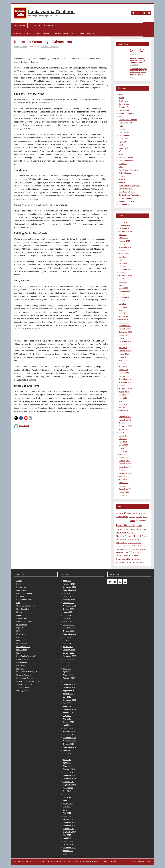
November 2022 (125, 298)
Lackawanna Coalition (51, 12)
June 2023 (123, 282)
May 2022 (123, 310)
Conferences (124, 104)
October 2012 (124, 423)
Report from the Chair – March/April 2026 (139, 51)
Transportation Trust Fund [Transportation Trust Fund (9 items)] (124, 562)
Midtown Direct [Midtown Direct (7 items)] (131, 533)
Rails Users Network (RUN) (130, 186)
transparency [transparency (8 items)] (138, 559)
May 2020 (123, 345)
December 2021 (125, 326)
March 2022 (123, 316)
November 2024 (125, 247)
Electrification (124, 110)
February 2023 (125, 291)
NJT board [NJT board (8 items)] (128, 540)
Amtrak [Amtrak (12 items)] (119, 513)
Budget (122, 98)
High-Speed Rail (125, 123)
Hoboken (122, 129)
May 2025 (123, 235)
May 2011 (123, 454)
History (121, 126)
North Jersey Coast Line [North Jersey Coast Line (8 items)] (123, 546)
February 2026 (125, 225)
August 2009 (124, 492)
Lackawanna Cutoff (126, 135)
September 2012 (125, 426)
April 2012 (123, 442)
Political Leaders (125, 173)
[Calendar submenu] (52, 25)
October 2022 (124, 301)
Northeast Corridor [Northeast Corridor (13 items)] (135, 543)
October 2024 (124, 250)
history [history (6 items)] (127, 530)
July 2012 (123, 433)
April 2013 (123, 404)
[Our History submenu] (39, 25)
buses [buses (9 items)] (143, 513)
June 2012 (123, 436)
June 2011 (123, 451)
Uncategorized (124, 204)
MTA (121, 151)
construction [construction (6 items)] (139, 517)
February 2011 (125, 461)
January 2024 (124, 266)
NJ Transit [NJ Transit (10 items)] (136, 540)
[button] (16, 418)
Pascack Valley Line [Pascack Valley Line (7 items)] (122, 549)
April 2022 (123, 313)
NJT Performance (126, 161)
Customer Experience (50, 47)
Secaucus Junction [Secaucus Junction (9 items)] (122, 556)
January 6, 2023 (20, 47)
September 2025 (125, 232)
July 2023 (123, 279)
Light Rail (122, 142)
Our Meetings (124, 164)
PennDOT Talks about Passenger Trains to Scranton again (138, 60)
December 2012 (125, 417)
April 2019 (123, 348)
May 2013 (123, 401)
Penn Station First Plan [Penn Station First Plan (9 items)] (139, 549)
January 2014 (124, 376)
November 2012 (125, 420)
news (121, 154)
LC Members (124, 139)
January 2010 (124, 486)
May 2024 (123, 260)
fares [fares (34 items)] (133, 520)
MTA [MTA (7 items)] (117, 540)
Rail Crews (123, 179)
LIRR (121, 145)
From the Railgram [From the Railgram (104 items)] (129, 525)
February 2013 (125, 411)
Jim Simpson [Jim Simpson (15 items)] (141, 529)
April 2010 (123, 480)
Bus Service (123, 101)
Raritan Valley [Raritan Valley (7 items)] (120, 552)
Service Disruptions (126, 198)
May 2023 (123, 285)
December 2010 (125, 464)
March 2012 (123, 445)
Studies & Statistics (126, 201)
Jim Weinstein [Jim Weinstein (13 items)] (121, 533)
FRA (120, 117)
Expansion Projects (126, 113)
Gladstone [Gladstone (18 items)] (120, 529)
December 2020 (125, 341)
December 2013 (125, 379)
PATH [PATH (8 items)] (129, 549)
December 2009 (125, 489)
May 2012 (123, 439)
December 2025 (125, 228)
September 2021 (125, 332)
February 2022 (125, 319)
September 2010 (125, 473)
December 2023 (125, 269)
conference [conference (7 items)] (132, 517)
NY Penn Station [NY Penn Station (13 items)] (137, 546)
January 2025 (124, 244)
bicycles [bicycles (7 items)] (130, 514)
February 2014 (125, 373)
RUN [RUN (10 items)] (126, 552)
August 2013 (124, 392)
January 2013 (124, 414)
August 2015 (124, 354)
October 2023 (124, 272)
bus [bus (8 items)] (139, 514)
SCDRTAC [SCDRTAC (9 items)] (138, 552)
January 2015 (124, 363)
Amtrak (122, 95)
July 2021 (123, 338)
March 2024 (123, 263)
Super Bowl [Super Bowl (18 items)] (133, 556)
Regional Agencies (126, 189)
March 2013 (123, 407)
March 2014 (123, 370)
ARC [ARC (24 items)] (124, 513)
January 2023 (124, 294)
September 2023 (125, 275)
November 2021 (125, 329)
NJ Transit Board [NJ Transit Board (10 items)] (122, 543)
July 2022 (123, 304)
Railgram (122, 183)
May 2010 (123, 476)
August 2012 (124, 429)
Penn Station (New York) (128, 170)
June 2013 (123, 398)
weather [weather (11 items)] (142, 562)
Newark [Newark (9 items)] (122, 540)
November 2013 (125, 382)
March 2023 (123, 288)
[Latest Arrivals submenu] (25, 25)
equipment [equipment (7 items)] (127, 521)
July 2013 (123, 395)
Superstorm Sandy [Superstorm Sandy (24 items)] (125, 559)
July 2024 (123, 257)
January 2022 (124, 323)
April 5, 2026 (134, 55)
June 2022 (123, 307)
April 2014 (123, 367)
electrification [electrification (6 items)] (119, 521)
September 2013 (125, 389)
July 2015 (123, 357)
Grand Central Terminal (128, 120)
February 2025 (125, 241)
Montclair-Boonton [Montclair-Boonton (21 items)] (124, 536)
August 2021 (124, 335)
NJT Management (126, 157)
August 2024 (124, 254)
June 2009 (123, 495)
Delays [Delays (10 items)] (145, 517)
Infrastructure (124, 132)
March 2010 (123, 483)
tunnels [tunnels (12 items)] (135, 562)
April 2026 (123, 222)
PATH (121, 167)
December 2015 (125, 351)
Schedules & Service (127, 192)
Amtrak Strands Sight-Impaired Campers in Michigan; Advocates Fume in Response (139, 72)
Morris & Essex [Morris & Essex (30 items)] (140, 536)
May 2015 (123, 360)
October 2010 (124, 470)
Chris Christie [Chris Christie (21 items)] (122, 517)
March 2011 (123, 458)
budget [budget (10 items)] (135, 513)
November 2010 (125, 467)
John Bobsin (24, 426)
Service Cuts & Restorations (130, 195)
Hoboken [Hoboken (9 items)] (133, 530)
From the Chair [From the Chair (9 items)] (141, 521)
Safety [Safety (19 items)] (131, 552)
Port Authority (124, 176)
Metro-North (123, 148)
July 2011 (123, 448)
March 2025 (123, 238)
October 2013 (124, 385)
